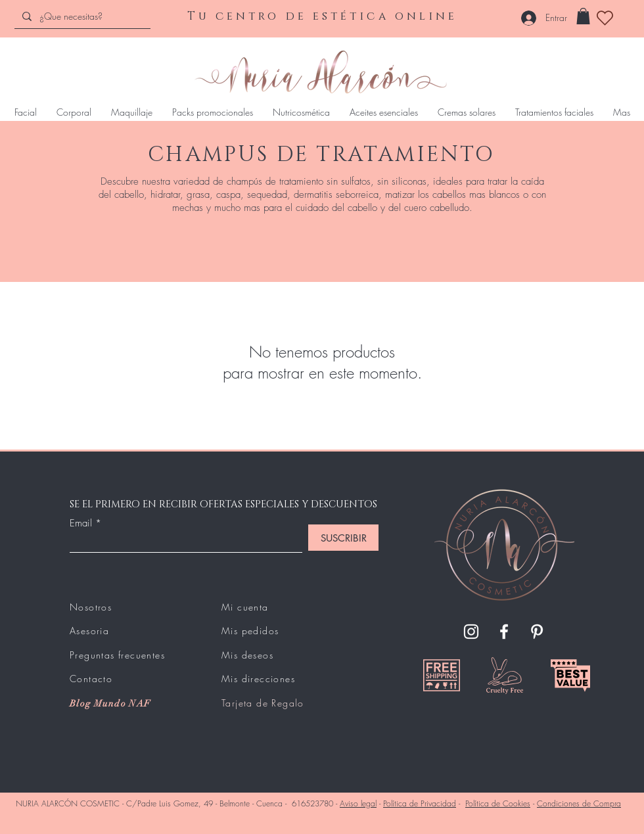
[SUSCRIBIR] (343, 538)
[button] (583, 16)
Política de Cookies (498, 803)
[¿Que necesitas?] (81, 16)
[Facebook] (504, 632)
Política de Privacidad (420, 803)
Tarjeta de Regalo (263, 703)
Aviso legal (358, 803)
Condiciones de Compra (579, 803)
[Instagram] (471, 632)
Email (81, 523)
